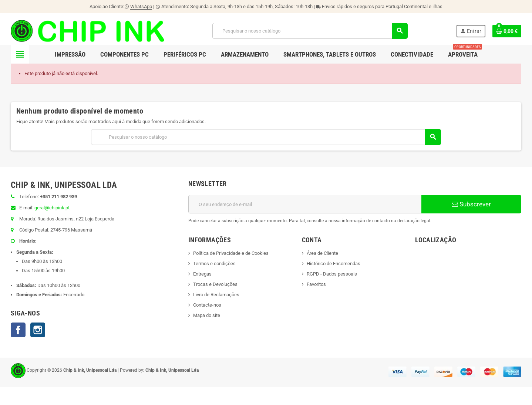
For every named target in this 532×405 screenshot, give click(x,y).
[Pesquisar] (310, 31)
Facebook (18, 330)
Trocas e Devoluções (215, 284)
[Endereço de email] (305, 204)
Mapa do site (207, 315)
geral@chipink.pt (52, 208)
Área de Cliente (322, 253)
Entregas (202, 274)
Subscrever (471, 204)
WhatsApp (141, 6)
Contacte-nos (207, 305)
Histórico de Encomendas (334, 264)
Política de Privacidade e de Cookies (231, 253)
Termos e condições (214, 264)
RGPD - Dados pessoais (332, 274)
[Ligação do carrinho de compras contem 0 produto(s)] (507, 31)
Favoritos (316, 284)
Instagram (38, 330)
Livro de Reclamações (216, 295)
